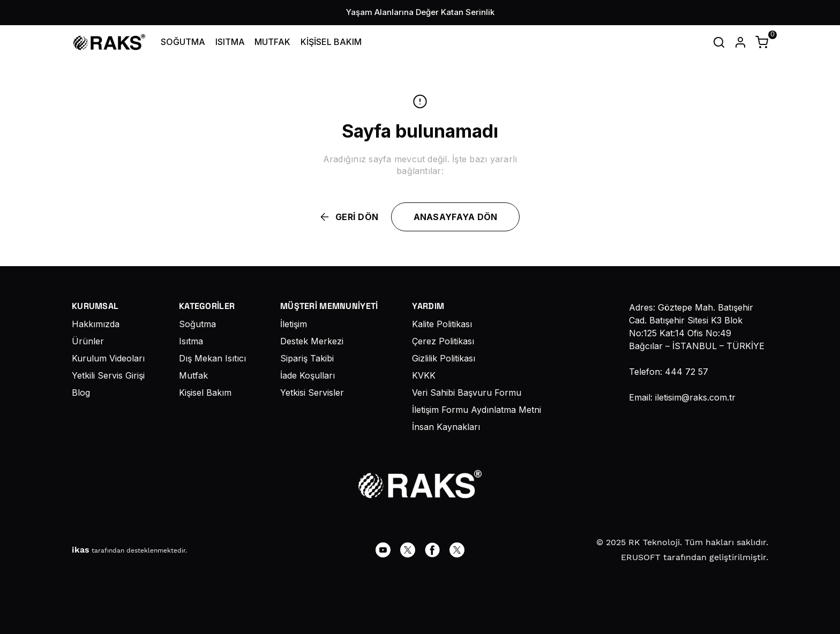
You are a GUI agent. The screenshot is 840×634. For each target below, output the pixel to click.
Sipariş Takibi (307, 358)
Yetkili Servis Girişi (108, 375)
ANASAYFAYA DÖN (456, 217)
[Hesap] (740, 42)
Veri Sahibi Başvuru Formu (467, 393)
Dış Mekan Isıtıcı (212, 358)
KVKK (424, 375)
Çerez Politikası (443, 341)
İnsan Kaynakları (446, 427)
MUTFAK (272, 42)
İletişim (294, 324)
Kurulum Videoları (108, 358)
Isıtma (191, 341)
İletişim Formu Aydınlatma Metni (477, 410)
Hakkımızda (96, 324)
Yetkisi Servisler (312, 393)
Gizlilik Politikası (444, 358)
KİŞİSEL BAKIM (331, 42)
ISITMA (230, 42)
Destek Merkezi (312, 341)
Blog (81, 393)
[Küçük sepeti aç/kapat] (762, 42)
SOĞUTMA (183, 42)
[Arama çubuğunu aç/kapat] (719, 42)
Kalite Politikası (442, 324)
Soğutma (197, 324)
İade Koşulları (307, 375)
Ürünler (88, 341)
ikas (81, 550)
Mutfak (193, 375)
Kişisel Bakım (205, 393)
